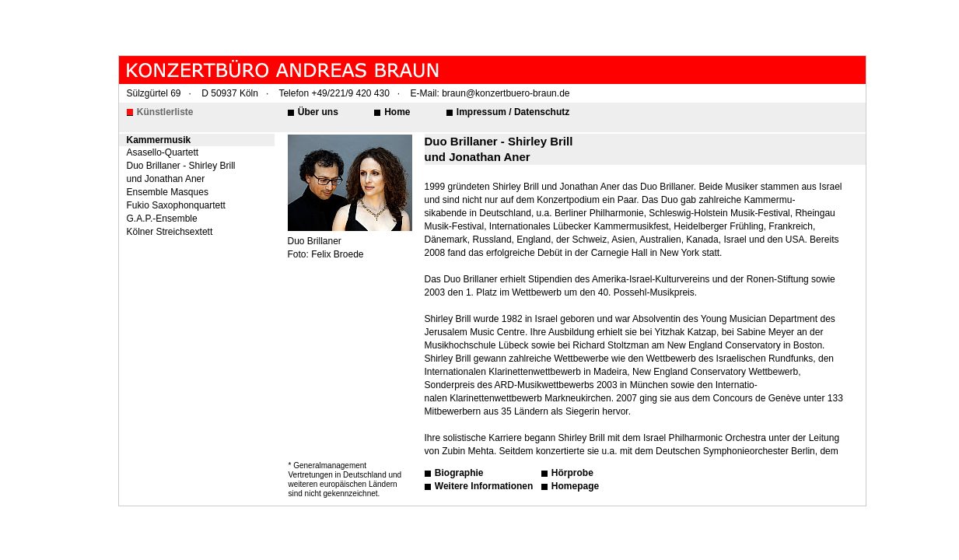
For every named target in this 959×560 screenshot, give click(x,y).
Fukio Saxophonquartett (176, 205)
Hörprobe (571, 473)
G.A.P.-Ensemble (162, 219)
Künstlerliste (164, 112)
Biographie (458, 473)
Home (396, 112)
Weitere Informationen (483, 486)
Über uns (317, 112)
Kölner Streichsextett (170, 232)
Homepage (574, 486)
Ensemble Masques (168, 192)
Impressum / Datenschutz (512, 112)
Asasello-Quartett (163, 152)
